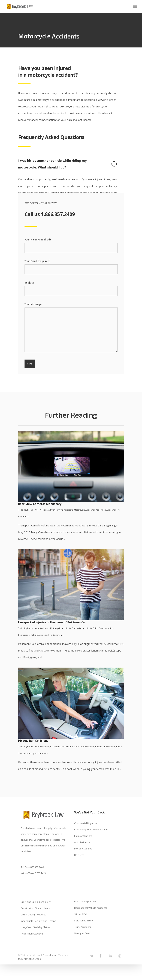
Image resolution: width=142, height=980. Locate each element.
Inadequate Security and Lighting (38, 921)
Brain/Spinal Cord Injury (61, 747)
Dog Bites (79, 855)
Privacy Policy (49, 955)
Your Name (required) (71, 245)
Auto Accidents (42, 510)
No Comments (57, 635)
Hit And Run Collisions (33, 741)
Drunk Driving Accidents (62, 510)
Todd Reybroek (25, 510)
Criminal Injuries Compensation (91, 830)
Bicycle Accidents (83, 849)
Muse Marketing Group (30, 959)
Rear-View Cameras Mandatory (40, 504)
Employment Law (83, 836)
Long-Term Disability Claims (35, 927)
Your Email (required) (71, 267)
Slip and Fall (81, 914)
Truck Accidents (83, 927)
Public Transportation (103, 628)
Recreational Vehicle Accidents (33, 635)
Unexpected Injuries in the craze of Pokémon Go (52, 622)
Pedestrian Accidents (106, 510)
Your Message (71, 329)
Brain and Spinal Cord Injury (36, 902)
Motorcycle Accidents (84, 510)
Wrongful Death (83, 933)
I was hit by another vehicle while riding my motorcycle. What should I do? (67, 164)
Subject (71, 288)
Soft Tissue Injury (84, 921)
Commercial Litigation (86, 823)
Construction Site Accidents (35, 908)
